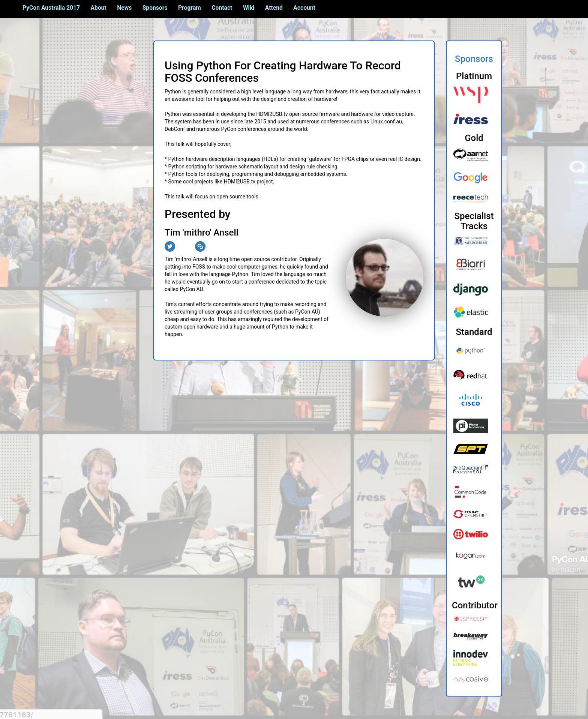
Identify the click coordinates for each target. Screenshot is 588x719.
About (98, 8)
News (124, 8)
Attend (274, 8)
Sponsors (155, 8)
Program (190, 8)
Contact (222, 8)
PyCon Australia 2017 (51, 8)
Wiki (249, 8)
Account (304, 8)
